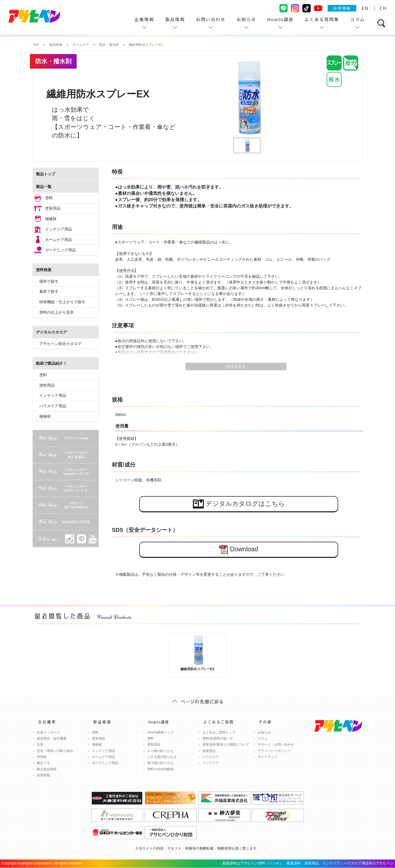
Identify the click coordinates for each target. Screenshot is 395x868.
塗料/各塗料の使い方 (218, 738)
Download (239, 550)
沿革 (40, 745)
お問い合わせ (211, 19)
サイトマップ (268, 757)
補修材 (51, 219)
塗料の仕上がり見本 (57, 312)
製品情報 (175, 19)
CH (383, 8)
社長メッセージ (48, 732)
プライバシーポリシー (274, 751)
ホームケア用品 (59, 240)
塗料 (49, 198)
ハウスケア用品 (53, 406)
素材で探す (49, 291)
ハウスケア (211, 757)
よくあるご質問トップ (219, 732)
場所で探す (49, 281)
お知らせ (246, 19)
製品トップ (46, 174)
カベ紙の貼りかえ (160, 751)
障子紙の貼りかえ (160, 763)
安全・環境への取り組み (55, 751)
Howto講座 (280, 19)
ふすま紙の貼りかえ (162, 757)
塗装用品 (53, 208)
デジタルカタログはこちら (239, 504)
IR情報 (42, 757)
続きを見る (236, 366)
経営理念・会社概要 (52, 738)
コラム (357, 19)
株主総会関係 (47, 769)
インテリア (211, 763)
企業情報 (144, 19)
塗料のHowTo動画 (161, 769)
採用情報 (342, 8)
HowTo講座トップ (161, 732)
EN (365, 8)
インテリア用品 (59, 229)
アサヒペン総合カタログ (60, 344)
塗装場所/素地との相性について (226, 745)
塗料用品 (47, 385)
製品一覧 (44, 187)
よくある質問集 (322, 19)
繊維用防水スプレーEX (197, 653)
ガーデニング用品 (60, 250)
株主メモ (43, 763)
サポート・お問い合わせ (276, 745)
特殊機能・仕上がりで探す (62, 302)
